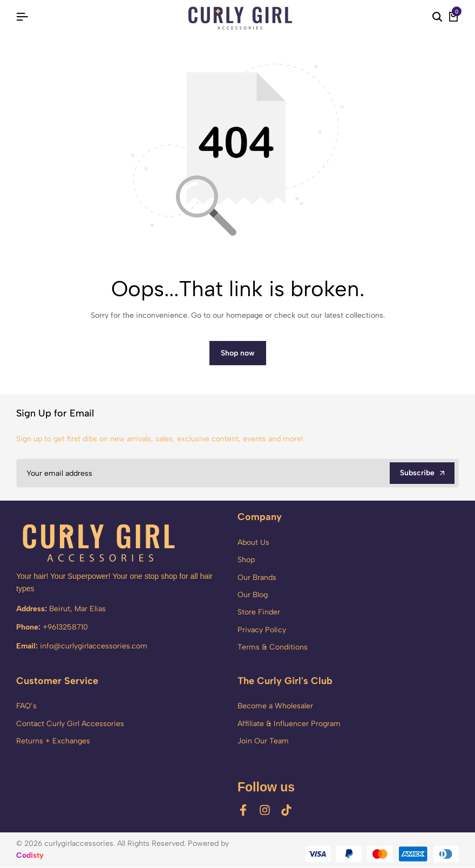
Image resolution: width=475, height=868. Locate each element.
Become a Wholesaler (275, 706)
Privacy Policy (262, 630)
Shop (246, 561)
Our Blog (253, 595)
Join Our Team (263, 741)
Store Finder (259, 613)
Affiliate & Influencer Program (289, 724)
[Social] (243, 811)
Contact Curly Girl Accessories (70, 724)
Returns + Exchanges (53, 741)
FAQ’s (26, 706)
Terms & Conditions (273, 648)
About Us (253, 543)
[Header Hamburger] (22, 17)
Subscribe (422, 473)
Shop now (238, 354)
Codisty (30, 856)
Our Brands (257, 578)
